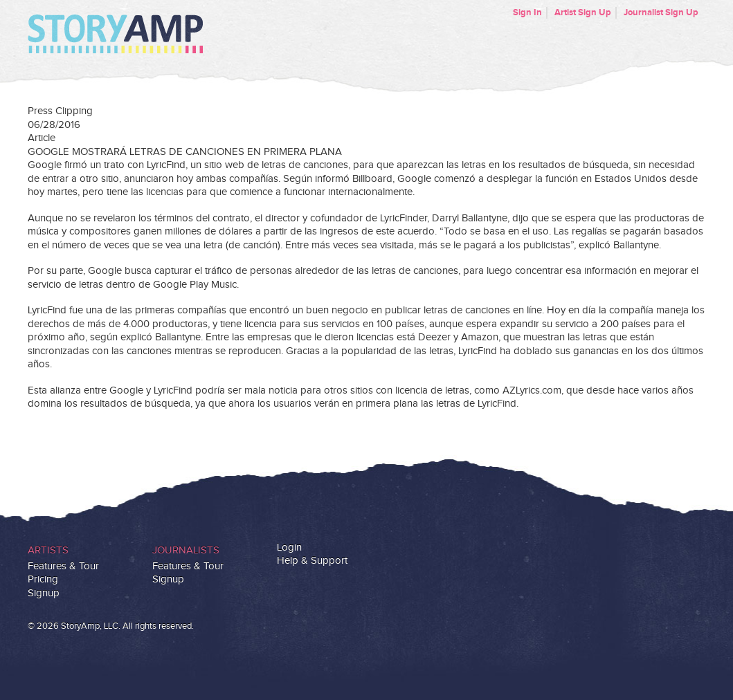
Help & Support (312, 561)
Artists (48, 550)
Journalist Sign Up (661, 12)
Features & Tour (63, 566)
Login (289, 547)
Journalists (186, 550)
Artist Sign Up (583, 12)
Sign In (527, 12)
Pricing (43, 579)
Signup (44, 593)
